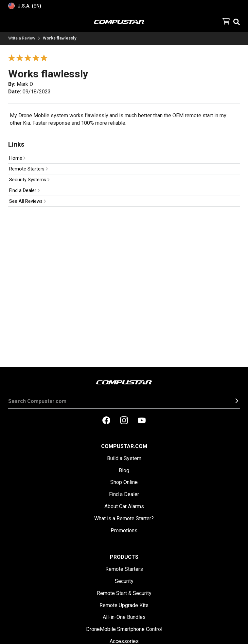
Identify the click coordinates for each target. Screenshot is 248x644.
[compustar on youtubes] (142, 421)
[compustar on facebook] (106, 421)
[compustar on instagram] (124, 421)
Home (17, 158)
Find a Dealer (24, 191)
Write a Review (22, 38)
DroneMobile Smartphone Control (124, 629)
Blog (124, 470)
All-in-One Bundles (124, 617)
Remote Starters (28, 169)
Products (124, 557)
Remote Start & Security (124, 593)
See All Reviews (27, 201)
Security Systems (29, 180)
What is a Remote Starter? (124, 518)
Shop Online (124, 482)
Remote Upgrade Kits (124, 605)
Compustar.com (124, 446)
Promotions (124, 531)
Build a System (124, 458)
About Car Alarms (124, 506)
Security (124, 581)
